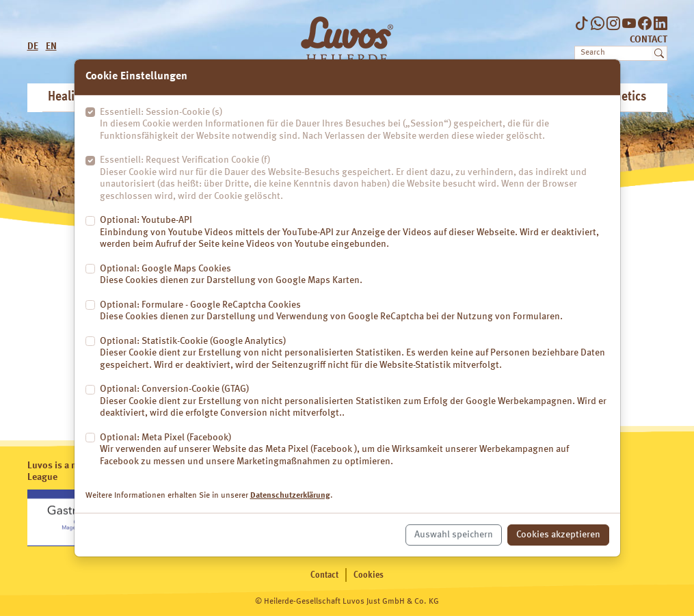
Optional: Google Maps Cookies (231, 276)
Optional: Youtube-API (355, 233)
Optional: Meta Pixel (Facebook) (355, 451)
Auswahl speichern (454, 535)
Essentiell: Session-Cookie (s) (355, 125)
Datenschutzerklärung (290, 496)
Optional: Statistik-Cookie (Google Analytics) (355, 354)
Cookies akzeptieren (558, 535)
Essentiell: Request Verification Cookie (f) (355, 179)
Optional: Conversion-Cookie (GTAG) (355, 402)
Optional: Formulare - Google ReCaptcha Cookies (331, 312)
